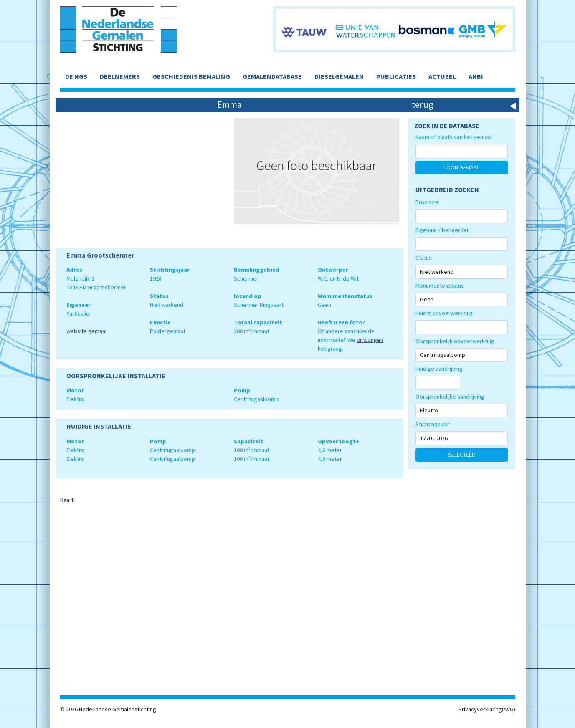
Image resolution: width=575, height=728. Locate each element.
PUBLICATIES (396, 76)
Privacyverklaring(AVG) (487, 709)
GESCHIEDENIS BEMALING (191, 76)
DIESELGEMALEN (339, 76)
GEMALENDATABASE (272, 76)
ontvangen (370, 340)
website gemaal (86, 331)
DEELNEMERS (120, 76)
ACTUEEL (442, 76)
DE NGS (76, 76)
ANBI (476, 76)
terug (422, 104)
